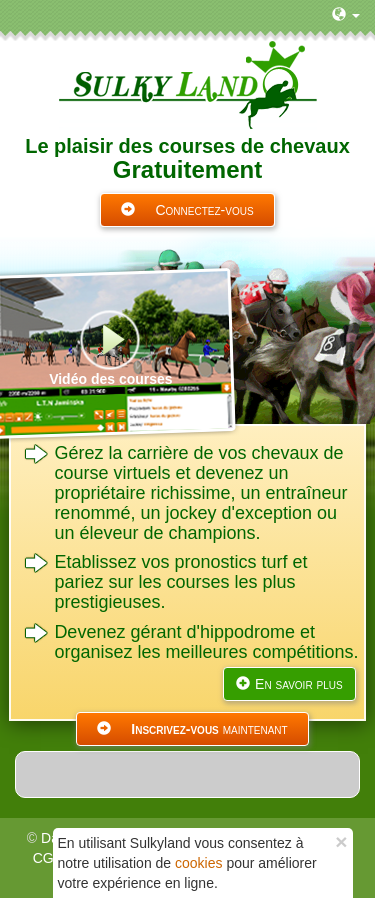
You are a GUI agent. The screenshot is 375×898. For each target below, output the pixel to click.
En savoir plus (289, 684)
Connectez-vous (187, 210)
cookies (198, 863)
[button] (346, 15)
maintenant (192, 729)
